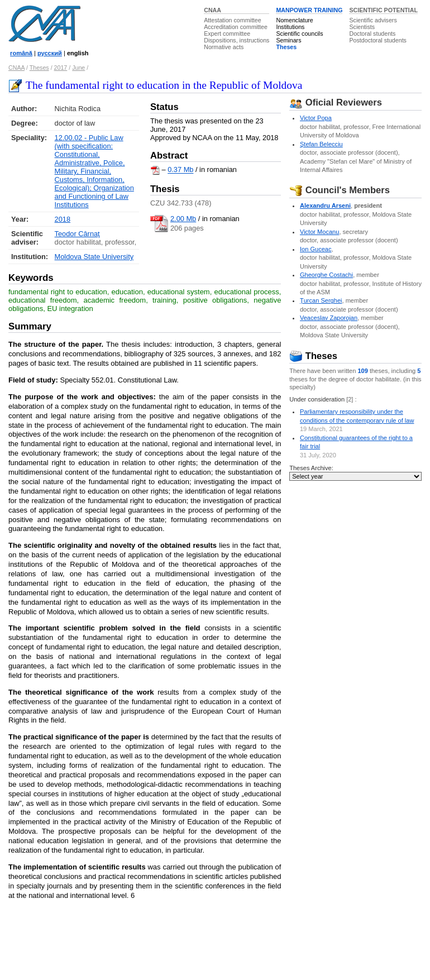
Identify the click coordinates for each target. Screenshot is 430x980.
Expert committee (227, 34)
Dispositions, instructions (236, 40)
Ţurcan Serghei (321, 300)
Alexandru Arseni (325, 205)
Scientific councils (299, 34)
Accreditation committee (236, 27)
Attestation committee (232, 20)
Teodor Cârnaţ (77, 234)
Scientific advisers (373, 20)
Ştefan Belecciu (321, 144)
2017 (61, 68)
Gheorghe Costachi (326, 275)
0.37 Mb (180, 170)
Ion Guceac (316, 249)
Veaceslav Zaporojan (329, 318)
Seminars (288, 40)
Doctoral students (372, 34)
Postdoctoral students (378, 40)
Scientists (362, 27)
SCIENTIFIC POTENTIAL (383, 10)
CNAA (212, 10)
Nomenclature (294, 20)
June (78, 68)
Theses (286, 47)
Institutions (290, 27)
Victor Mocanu (319, 232)
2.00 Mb (183, 219)
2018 (63, 219)
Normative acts (224, 47)
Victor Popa (316, 118)
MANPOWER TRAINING (309, 10)
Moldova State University (94, 257)
